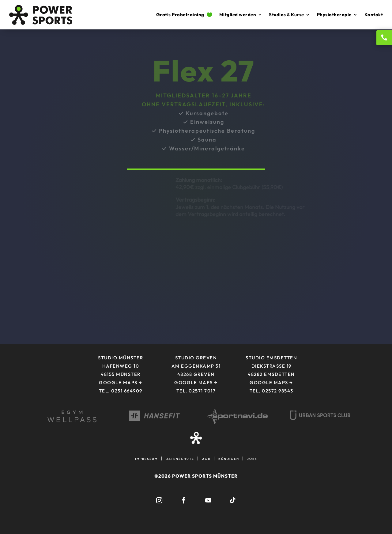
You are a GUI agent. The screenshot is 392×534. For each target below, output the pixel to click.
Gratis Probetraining (184, 15)
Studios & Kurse (286, 15)
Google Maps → (196, 383)
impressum (146, 458)
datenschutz (180, 458)
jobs (252, 458)
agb (206, 458)
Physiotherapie (334, 15)
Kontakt (374, 15)
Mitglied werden (238, 15)
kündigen (229, 458)
